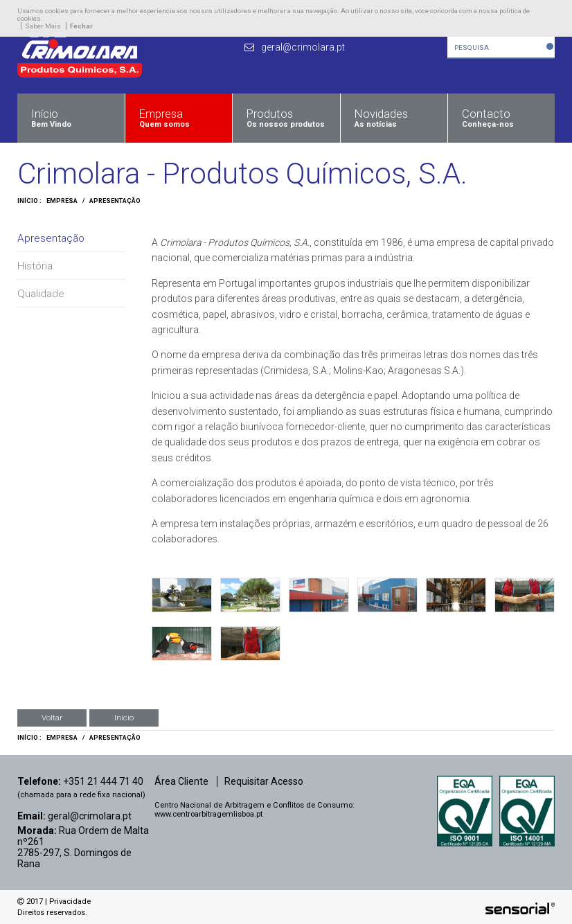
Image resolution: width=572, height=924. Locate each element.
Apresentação (115, 201)
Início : (29, 201)
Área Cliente (181, 781)
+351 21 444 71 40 (103, 781)
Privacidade (70, 901)
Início (124, 718)
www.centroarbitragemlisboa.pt (208, 814)
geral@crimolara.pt (90, 816)
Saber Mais (43, 26)
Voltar (52, 718)
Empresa (62, 201)
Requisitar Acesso (264, 781)
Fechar (81, 26)
